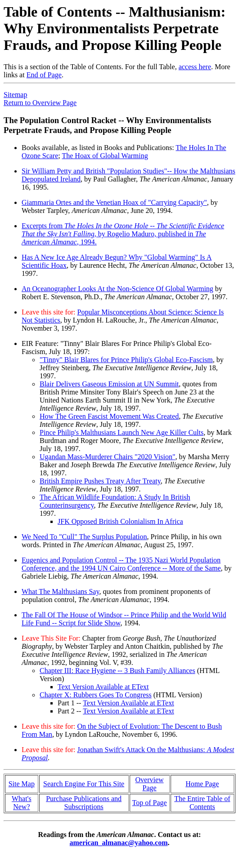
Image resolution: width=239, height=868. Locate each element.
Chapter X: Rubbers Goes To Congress (96, 695)
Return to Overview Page (40, 103)
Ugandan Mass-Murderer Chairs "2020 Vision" (108, 457)
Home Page (202, 784)
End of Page (44, 75)
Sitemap (15, 95)
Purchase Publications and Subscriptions (84, 803)
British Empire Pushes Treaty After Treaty (100, 481)
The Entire (190, 799)
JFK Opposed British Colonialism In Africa (120, 521)
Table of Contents (210, 803)
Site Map (22, 784)
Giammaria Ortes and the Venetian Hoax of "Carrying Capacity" (114, 202)
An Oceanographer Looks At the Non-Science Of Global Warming (117, 289)
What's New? (22, 803)
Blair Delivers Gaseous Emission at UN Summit (109, 384)
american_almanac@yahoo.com (119, 843)
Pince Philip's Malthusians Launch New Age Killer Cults (122, 432)
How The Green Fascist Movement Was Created (109, 416)
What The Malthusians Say (60, 591)
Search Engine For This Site (84, 784)
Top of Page (150, 803)
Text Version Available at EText (103, 687)
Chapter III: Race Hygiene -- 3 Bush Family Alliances (117, 671)
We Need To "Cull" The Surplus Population (84, 537)
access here (195, 67)
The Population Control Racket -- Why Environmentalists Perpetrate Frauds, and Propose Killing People (107, 125)
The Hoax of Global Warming (105, 156)
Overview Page (150, 784)
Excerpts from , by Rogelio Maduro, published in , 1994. (123, 234)
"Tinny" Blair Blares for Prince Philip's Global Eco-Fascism (126, 360)
